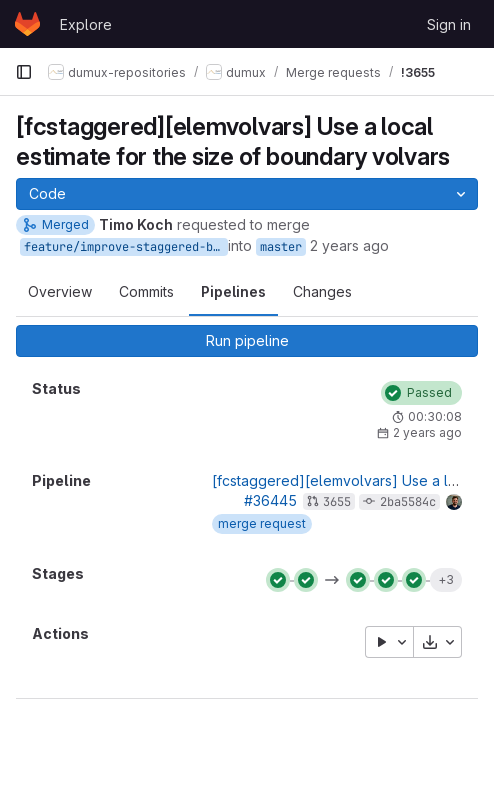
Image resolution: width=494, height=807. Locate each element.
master (281, 247)
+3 (446, 579)
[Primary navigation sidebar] (24, 72)
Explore (86, 24)
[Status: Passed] (421, 393)
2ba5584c (408, 502)
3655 (337, 502)
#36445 (270, 500)
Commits (146, 291)
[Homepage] (27, 24)
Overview (60, 291)
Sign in (449, 24)
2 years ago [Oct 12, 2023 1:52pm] (349, 245)
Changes (322, 291)
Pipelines (233, 291)
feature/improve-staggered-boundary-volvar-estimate (126, 247)
